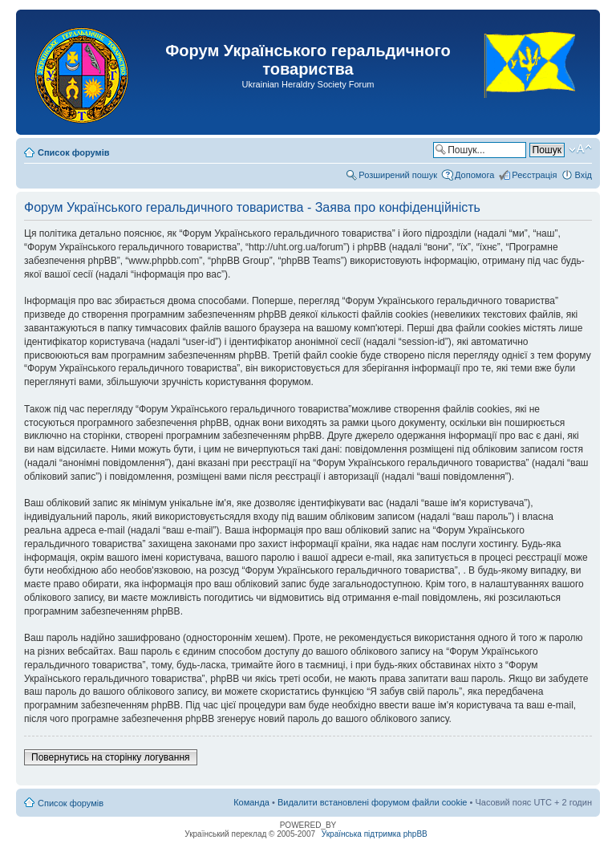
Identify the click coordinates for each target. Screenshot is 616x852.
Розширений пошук (398, 175)
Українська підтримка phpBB (375, 834)
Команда (251, 802)
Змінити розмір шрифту (580, 149)
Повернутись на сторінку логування (111, 757)
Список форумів (73, 152)
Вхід (583, 175)
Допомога (474, 175)
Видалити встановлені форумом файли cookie (373, 802)
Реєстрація (534, 175)
